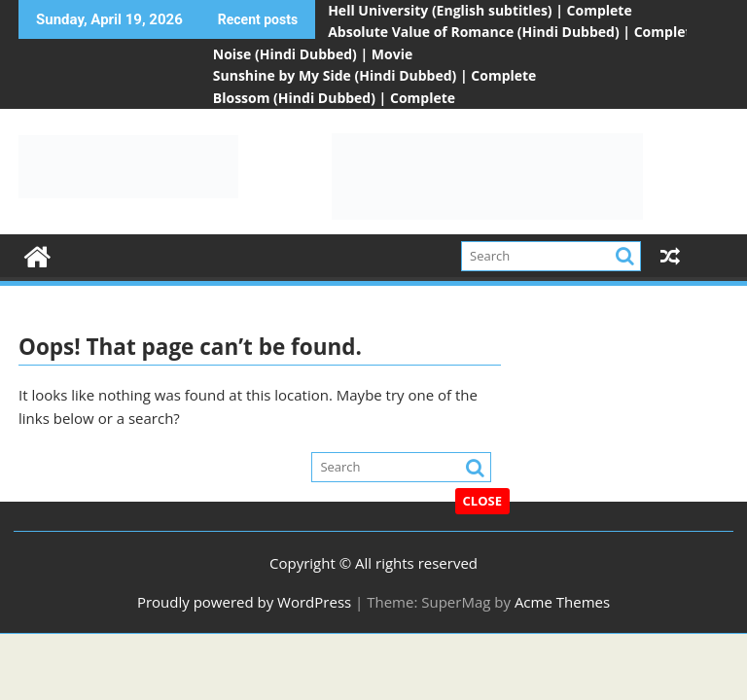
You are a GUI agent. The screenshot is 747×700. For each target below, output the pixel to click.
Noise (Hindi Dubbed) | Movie (313, 54)
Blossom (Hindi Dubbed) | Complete (334, 98)
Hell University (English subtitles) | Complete (480, 10)
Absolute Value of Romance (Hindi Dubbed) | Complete (514, 32)
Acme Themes (562, 602)
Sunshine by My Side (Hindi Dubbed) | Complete (375, 75)
